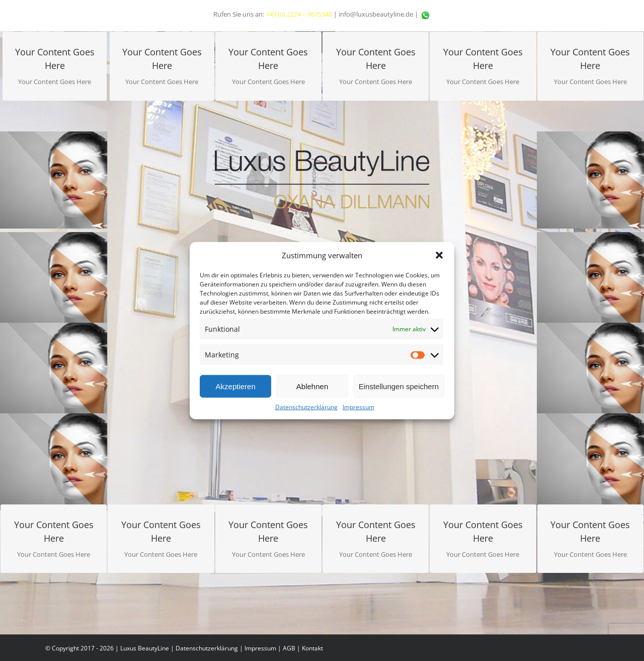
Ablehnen (312, 386)
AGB (289, 648)
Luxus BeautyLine (145, 648)
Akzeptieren (236, 386)
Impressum (358, 407)
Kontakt (312, 648)
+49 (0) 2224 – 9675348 (299, 14)
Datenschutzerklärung (306, 407)
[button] (439, 255)
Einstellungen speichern (399, 386)
